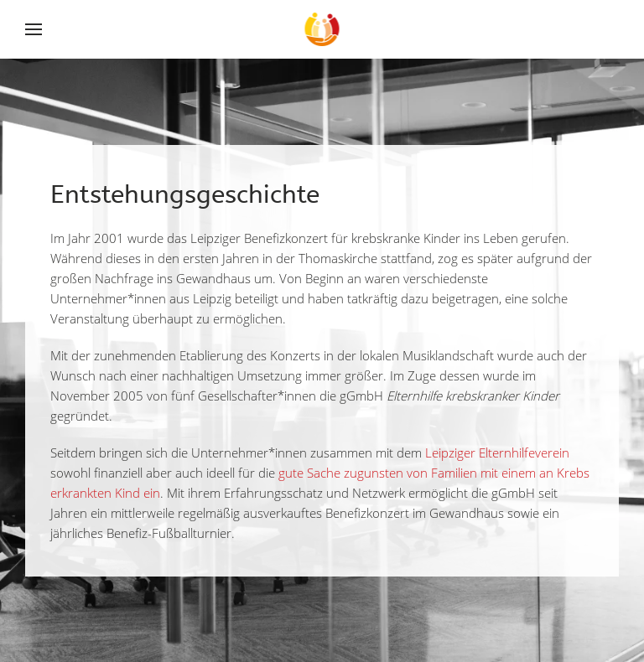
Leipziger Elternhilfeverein (497, 453)
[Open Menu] (36, 29)
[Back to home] (322, 29)
